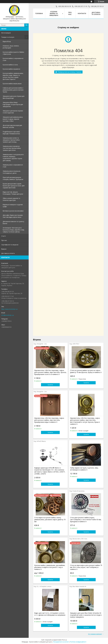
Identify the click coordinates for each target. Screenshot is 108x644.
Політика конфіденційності (78, 642)
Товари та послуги (8, 37)
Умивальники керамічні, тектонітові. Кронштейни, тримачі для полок (12, 148)
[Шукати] (26, 25)
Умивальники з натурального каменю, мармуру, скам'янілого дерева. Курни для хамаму (13, 157)
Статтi (4, 236)
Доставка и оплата (8, 253)
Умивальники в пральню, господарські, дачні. (12, 172)
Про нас (4, 240)
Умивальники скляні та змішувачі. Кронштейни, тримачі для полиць (11, 140)
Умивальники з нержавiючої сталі (13, 166)
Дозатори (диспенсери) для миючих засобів (12, 126)
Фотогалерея (6, 33)
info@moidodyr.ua (8, 315)
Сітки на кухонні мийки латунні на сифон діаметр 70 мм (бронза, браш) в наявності (86, 371)
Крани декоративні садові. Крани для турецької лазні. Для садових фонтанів (14, 186)
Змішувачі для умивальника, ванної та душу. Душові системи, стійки (13, 119)
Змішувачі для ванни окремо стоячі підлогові (13, 112)
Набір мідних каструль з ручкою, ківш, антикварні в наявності (84, 469)
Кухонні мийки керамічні (11, 69)
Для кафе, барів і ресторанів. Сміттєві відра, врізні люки (13, 216)
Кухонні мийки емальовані (12, 84)
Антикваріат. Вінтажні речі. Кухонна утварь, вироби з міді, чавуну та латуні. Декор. (14, 230)
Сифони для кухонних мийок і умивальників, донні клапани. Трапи (13, 90)
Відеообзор (7, 41)
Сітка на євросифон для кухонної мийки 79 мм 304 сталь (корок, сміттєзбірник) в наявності (86, 567)
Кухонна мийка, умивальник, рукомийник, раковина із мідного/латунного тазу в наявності (50, 567)
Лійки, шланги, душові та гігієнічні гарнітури (11, 199)
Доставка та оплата (96, 13)
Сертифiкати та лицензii (10, 245)
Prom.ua (64, 640)
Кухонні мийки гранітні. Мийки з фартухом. (13, 53)
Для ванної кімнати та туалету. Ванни (14, 222)
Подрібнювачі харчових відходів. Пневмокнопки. (11, 133)
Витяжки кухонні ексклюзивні (13, 211)
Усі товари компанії (95, 634)
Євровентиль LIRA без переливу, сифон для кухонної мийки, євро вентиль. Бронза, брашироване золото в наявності (50, 372)
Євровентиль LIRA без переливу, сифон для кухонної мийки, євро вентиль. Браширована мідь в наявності (49, 420)
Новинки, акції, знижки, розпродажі (11, 47)
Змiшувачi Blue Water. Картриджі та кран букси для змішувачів (13, 104)
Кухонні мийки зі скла (10, 65)
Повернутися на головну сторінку (70, 72)
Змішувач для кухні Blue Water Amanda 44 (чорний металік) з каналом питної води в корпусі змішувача (86, 615)
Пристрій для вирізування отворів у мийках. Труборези (13, 178)
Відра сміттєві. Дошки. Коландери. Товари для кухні (13, 193)
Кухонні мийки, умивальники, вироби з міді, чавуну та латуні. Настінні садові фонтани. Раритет (13, 76)
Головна (39, 13)
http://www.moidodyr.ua (9, 309)
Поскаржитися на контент (61, 642)
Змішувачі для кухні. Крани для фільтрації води (14, 97)
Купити (50, 385)
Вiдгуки (4, 249)
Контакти (82, 13)
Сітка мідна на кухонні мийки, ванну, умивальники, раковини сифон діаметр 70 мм (50, 520)
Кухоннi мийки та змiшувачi (54, 13)
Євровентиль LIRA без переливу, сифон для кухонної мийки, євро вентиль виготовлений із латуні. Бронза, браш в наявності (85, 421)
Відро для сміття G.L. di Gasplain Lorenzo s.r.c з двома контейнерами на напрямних (50, 614)
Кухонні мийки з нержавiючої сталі (13, 59)
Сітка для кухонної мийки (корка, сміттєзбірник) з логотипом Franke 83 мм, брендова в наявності (86, 520)
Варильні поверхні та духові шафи (13, 206)
